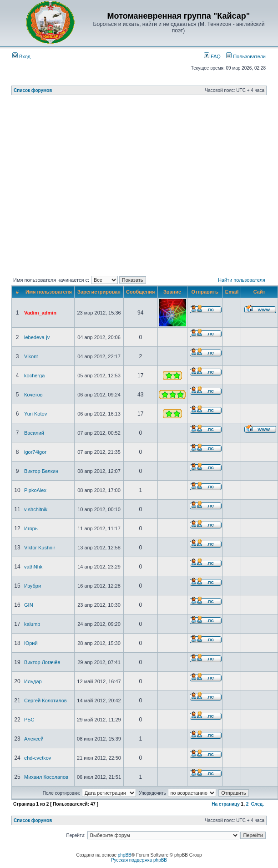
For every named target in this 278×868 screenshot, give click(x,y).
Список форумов (33, 90)
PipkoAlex (35, 490)
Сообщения (140, 292)
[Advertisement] (87, 187)
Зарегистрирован (99, 292)
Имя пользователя (49, 292)
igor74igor (35, 452)
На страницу (226, 804)
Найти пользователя (242, 280)
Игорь (31, 528)
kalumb (32, 624)
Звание (172, 292)
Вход (21, 56)
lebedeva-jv (37, 337)
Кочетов (33, 395)
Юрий (31, 643)
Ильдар (33, 681)
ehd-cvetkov (38, 758)
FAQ (212, 56)
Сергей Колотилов (45, 700)
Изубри (33, 586)
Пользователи (246, 56)
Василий (34, 433)
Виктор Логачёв (42, 662)
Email (232, 292)
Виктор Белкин (41, 471)
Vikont (31, 356)
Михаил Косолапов (46, 777)
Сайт (259, 292)
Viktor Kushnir (40, 548)
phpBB (125, 855)
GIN (29, 605)
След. (258, 804)
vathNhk (33, 567)
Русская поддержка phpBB (139, 860)
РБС (29, 720)
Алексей (34, 739)
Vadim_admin (40, 313)
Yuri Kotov (35, 414)
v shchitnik (36, 509)
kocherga (34, 376)
